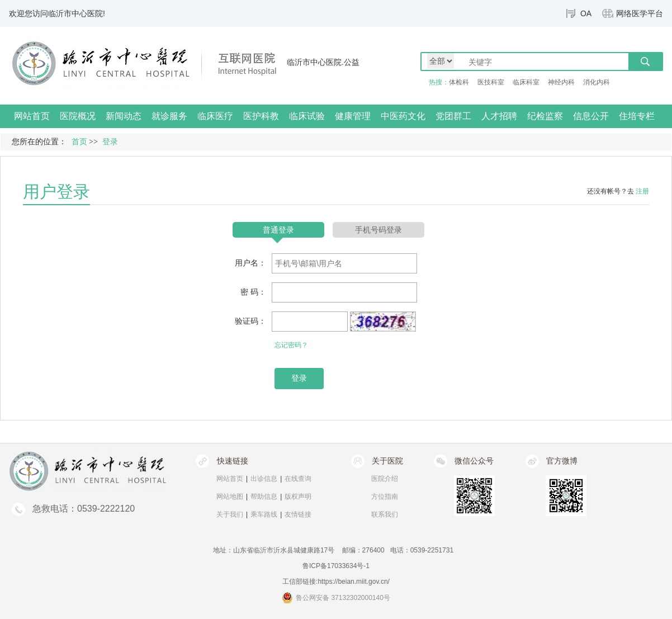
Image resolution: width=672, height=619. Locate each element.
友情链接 (298, 514)
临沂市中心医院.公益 (323, 62)
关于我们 (230, 514)
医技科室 (491, 82)
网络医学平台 (640, 13)
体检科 (459, 82)
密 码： (253, 292)
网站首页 (32, 116)
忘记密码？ (291, 345)
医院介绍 (385, 479)
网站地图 (230, 497)
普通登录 (278, 230)
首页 (79, 142)
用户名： (250, 263)
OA (586, 13)
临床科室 (526, 82)
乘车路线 (264, 514)
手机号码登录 (378, 230)
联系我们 (385, 514)
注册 (642, 191)
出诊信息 (264, 479)
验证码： (250, 321)
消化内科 (597, 82)
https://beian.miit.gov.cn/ (354, 582)
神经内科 (561, 82)
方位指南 (385, 497)
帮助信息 (264, 497)
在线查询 (298, 479)
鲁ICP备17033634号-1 (336, 566)
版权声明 (298, 497)
